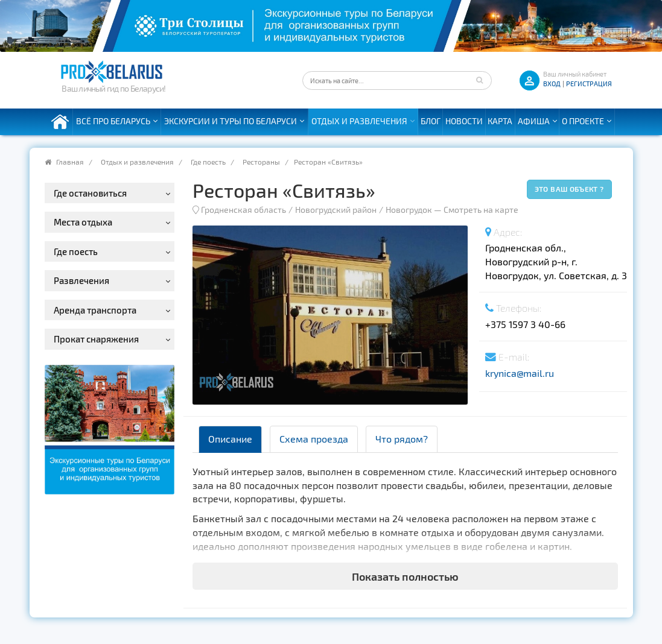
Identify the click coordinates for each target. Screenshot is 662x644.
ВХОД (552, 84)
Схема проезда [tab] (314, 439)
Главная (70, 162)
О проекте (583, 121)
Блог (431, 121)
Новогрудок (409, 210)
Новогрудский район (336, 210)
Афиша (534, 121)
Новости (464, 121)
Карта (500, 121)
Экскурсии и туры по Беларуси (231, 121)
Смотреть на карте (481, 210)
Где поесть (208, 162)
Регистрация (589, 84)
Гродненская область (243, 210)
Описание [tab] (230, 439)
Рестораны (261, 162)
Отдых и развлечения (359, 121)
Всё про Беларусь (113, 121)
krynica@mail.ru (520, 373)
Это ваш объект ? (569, 189)
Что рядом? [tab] (402, 439)
